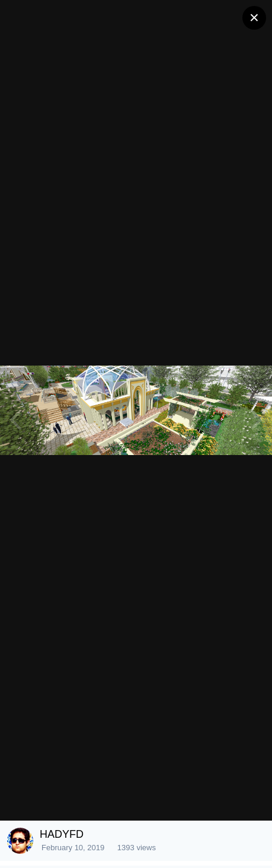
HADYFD (62, 834)
